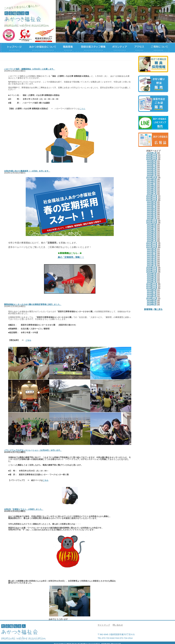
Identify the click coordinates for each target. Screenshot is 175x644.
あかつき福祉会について (42, 48)
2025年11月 (152, 157)
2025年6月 (152, 167)
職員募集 (68, 48)
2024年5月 (152, 188)
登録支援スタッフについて (92, 48)
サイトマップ (104, 625)
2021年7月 (152, 253)
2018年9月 (152, 300)
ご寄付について (160, 48)
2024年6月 (152, 186)
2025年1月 (152, 175)
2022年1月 (152, 241)
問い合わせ (118, 625)
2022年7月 (152, 229)
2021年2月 (152, 263)
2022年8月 (152, 227)
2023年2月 (152, 216)
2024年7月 (152, 184)
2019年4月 (152, 296)
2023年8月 (152, 204)
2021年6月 (152, 255)
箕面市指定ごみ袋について (153, 104)
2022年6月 (152, 231)
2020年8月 (152, 276)
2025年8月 (152, 163)
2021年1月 (152, 266)
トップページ (13, 48)
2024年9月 (152, 180)
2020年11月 (152, 270)
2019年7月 (152, 292)
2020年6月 (152, 278)
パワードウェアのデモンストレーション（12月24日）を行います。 (33, 450)
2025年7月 (152, 165)
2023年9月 (152, 202)
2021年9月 (152, 249)
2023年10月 (152, 200)
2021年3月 (152, 261)
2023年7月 (152, 206)
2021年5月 (152, 257)
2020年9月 (152, 274)
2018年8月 (152, 302)
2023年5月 (152, 210)
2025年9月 (152, 161)
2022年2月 (152, 239)
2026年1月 (152, 153)
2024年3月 (152, 192)
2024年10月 (152, 177)
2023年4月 (152, 212)
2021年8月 (152, 251)
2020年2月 (152, 282)
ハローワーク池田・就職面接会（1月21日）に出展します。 (30, 69)
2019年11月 (152, 286)
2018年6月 (152, 304)
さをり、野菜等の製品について (153, 84)
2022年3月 (152, 237)
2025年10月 (152, 159)
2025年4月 (152, 169)
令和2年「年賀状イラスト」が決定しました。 (24, 509)
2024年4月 (152, 190)
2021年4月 (152, 259)
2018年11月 (152, 298)
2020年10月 (152, 272)
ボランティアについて (120, 48)
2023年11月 (152, 198)
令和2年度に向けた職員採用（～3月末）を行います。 (27, 171)
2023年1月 (152, 218)
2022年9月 (152, 225)
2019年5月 (152, 294)
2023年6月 (152, 208)
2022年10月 (152, 223)
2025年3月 (152, 171)
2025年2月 (152, 173)
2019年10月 (152, 288)
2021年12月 (152, 243)
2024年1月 (152, 194)
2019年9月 (152, 290)
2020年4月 (152, 280)
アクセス (141, 48)
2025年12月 (152, 155)
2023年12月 (152, 196)
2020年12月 (152, 268)
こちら (82, 109)
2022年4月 (152, 235)
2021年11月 (152, 245)
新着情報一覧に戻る (153, 309)
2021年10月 (152, 247)
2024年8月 (152, 182)
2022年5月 (152, 233)
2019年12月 (152, 284)
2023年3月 (152, 214)
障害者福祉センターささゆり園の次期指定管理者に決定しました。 (33, 304)
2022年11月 (152, 220)
